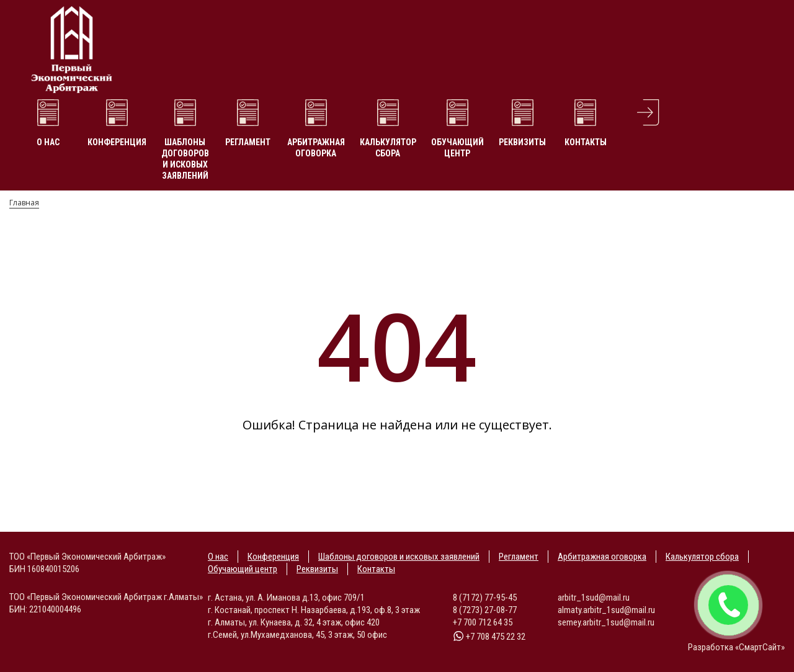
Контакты (586, 142)
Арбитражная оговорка (316, 148)
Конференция (117, 142)
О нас (48, 142)
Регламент (248, 142)
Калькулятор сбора (388, 148)
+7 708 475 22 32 (489, 637)
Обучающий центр (457, 148)
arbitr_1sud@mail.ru (594, 598)
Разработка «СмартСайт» (736, 647)
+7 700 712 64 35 (483, 622)
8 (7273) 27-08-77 (485, 610)
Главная (24, 203)
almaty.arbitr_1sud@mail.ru (606, 610)
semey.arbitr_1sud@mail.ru (606, 622)
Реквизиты (522, 142)
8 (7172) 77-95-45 (485, 598)
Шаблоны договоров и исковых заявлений (185, 159)
